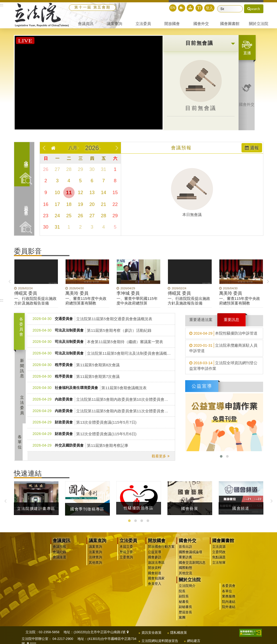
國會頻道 (154, 577)
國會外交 (187, 545)
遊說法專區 (156, 566)
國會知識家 (156, 582)
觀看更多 (159, 460)
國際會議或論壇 (190, 556)
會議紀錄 (59, 556)
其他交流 (185, 577)
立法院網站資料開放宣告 (160, 632)
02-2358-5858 (49, 624)
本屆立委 (126, 550)
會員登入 (154, 587)
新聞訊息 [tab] (23, 372)
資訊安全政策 (151, 624)
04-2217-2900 (63, 630)
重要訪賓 (185, 561)
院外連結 (244, 599)
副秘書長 (218, 599)
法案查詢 (95, 556)
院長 (215, 583)
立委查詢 (126, 561)
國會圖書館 (223, 545)
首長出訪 (185, 550)
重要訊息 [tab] (231, 323)
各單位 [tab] (23, 446)
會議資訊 (61, 545)
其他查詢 (95, 566)
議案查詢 (97, 545)
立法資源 (218, 550)
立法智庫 (218, 566)
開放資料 (154, 572)
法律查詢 (95, 561)
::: (2, 5)
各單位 (242, 583)
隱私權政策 (179, 624)
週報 (252, 151)
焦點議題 (218, 561)
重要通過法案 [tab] (201, 323)
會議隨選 (59, 561)
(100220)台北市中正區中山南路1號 (101, 624)
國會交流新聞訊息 (192, 566)
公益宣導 (154, 556)
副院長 (217, 589)
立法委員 (128, 545)
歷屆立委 (126, 556)
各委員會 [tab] (21, 330)
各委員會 (244, 578)
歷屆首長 (218, 604)
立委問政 (218, 556)
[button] (192, 8)
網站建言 (194, 632)
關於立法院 (223, 572)
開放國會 (156, 545)
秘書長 (217, 594)
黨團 (215, 610)
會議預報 (59, 550)
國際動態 (185, 572)
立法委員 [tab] (23, 409)
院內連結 (244, 594)
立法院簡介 (220, 578)
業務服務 (244, 589)
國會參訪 (154, 561)
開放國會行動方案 (161, 550)
